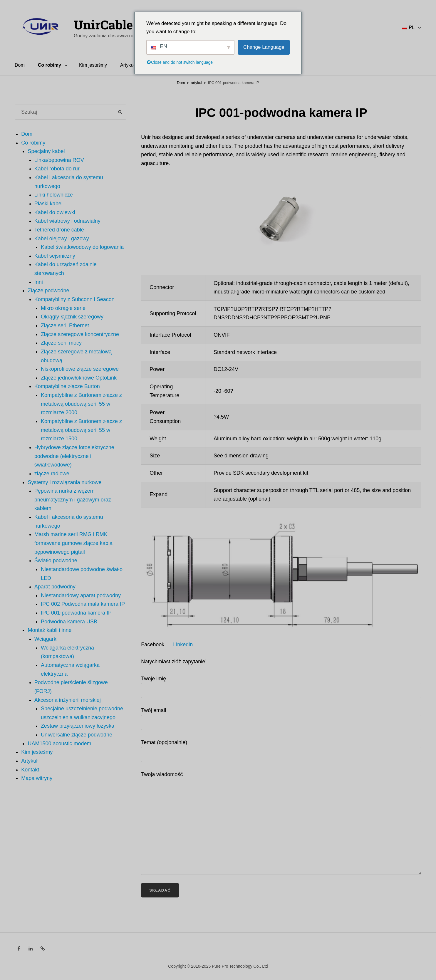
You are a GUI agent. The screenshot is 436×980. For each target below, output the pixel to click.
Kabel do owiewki (55, 212)
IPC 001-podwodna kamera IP (76, 613)
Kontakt (30, 770)
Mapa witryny (37, 778)
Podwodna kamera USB (69, 622)
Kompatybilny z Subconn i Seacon (74, 299)
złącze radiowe (52, 474)
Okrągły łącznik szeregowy (72, 317)
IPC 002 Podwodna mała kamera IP (83, 604)
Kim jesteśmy (93, 65)
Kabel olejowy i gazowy (62, 239)
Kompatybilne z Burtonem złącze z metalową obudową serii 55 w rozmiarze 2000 (81, 404)
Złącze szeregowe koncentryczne (80, 334)
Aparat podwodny (55, 587)
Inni (39, 282)
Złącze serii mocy (61, 343)
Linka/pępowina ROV (59, 160)
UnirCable (103, 25)
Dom (20, 65)
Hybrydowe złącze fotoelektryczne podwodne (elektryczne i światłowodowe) (74, 456)
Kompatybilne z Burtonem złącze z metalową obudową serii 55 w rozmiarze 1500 (81, 430)
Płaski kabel (48, 204)
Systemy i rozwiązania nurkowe (64, 482)
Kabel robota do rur (57, 169)
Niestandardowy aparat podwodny (81, 595)
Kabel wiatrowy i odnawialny (67, 221)
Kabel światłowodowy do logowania (82, 247)
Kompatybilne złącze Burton (67, 386)
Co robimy (53, 65)
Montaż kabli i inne (50, 630)
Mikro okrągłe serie (63, 308)
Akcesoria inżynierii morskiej (68, 700)
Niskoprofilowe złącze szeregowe (80, 369)
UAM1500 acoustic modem (59, 744)
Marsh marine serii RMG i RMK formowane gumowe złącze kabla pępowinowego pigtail (73, 543)
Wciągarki (46, 639)
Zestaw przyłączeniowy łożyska (78, 726)
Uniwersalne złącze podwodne (77, 735)
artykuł (197, 83)
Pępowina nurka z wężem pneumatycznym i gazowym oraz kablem (73, 500)
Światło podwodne (56, 561)
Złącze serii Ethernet (65, 325)
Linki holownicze (54, 195)
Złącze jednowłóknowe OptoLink (79, 378)
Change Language (264, 47)
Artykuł (127, 65)
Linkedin (183, 645)
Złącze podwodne (48, 291)
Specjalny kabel (46, 151)
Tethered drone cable (59, 230)
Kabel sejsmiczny (55, 256)
